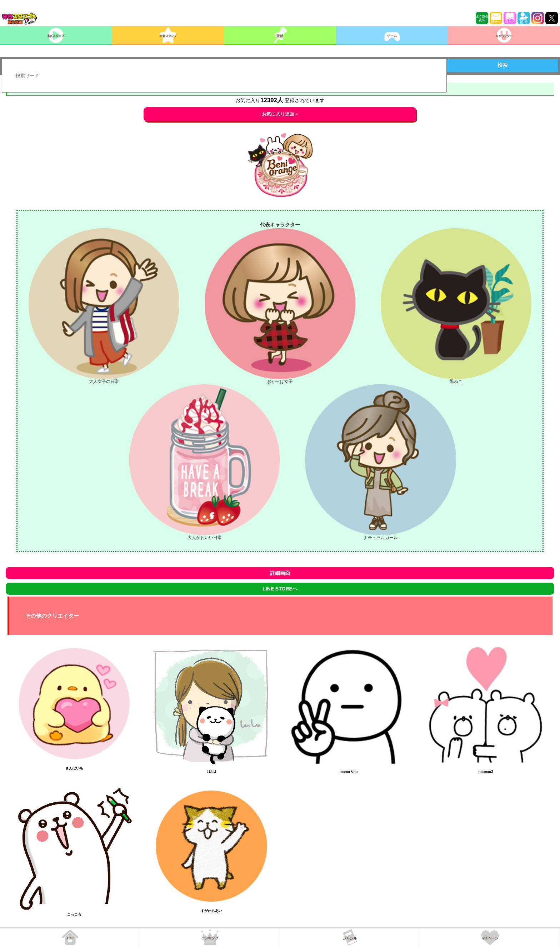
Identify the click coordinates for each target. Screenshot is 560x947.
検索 (502, 65)
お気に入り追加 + (280, 114)
